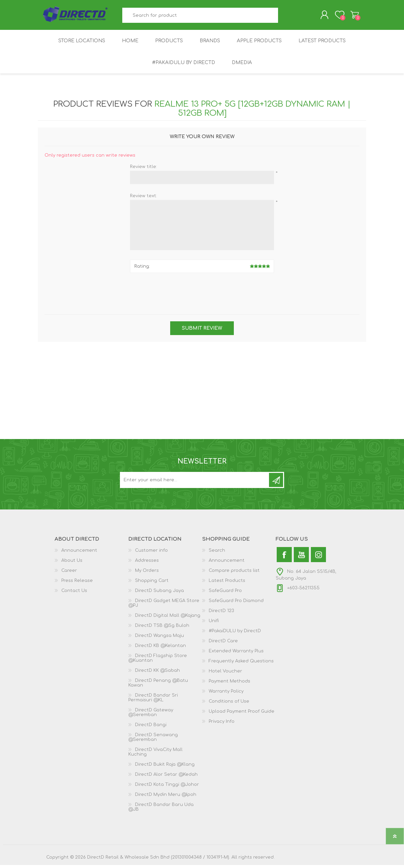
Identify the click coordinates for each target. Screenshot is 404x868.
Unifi (214, 624)
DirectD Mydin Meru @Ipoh (166, 798)
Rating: (142, 269)
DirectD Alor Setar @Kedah (166, 777)
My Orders (147, 574)
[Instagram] (318, 558)
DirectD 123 (221, 614)
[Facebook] (284, 558)
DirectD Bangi (151, 728)
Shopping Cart (350, 16)
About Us (72, 563)
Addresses (147, 563)
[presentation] (202, 294)
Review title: (143, 170)
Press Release (77, 584)
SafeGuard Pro (225, 594)
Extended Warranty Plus (236, 654)
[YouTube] (301, 558)
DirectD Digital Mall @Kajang (168, 618)
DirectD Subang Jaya (159, 594)
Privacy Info (222, 724)
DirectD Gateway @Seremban (151, 715)
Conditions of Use (229, 704)
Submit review (202, 331)
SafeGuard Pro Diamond (236, 604)
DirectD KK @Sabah (157, 673)
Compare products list (234, 574)
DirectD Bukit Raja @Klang (165, 767)
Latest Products (227, 584)
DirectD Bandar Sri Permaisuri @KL (153, 701)
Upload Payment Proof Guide (242, 714)
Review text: (143, 199)
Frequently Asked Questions (241, 664)
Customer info (151, 553)
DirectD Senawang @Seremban (153, 740)
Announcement (79, 553)
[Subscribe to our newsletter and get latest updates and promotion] (195, 483)
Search (286, 17)
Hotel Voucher (225, 674)
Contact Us (74, 594)
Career (69, 574)
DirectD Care (223, 644)
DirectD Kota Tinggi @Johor (167, 788)
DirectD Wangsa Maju (159, 639)
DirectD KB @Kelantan (160, 649)
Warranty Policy (226, 694)
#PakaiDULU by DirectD (235, 634)
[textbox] (200, 17)
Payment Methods (229, 684)
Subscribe (276, 483)
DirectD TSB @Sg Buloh (162, 629)
